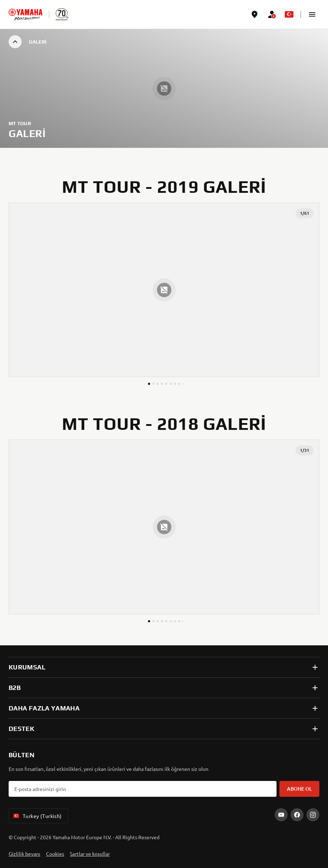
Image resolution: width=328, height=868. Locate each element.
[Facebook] (297, 815)
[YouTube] (281, 815)
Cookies (55, 854)
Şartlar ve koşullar (90, 854)
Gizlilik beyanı (24, 854)
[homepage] (26, 14)
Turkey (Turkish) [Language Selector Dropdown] (37, 816)
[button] (312, 14)
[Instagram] (313, 815)
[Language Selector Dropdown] (289, 14)
